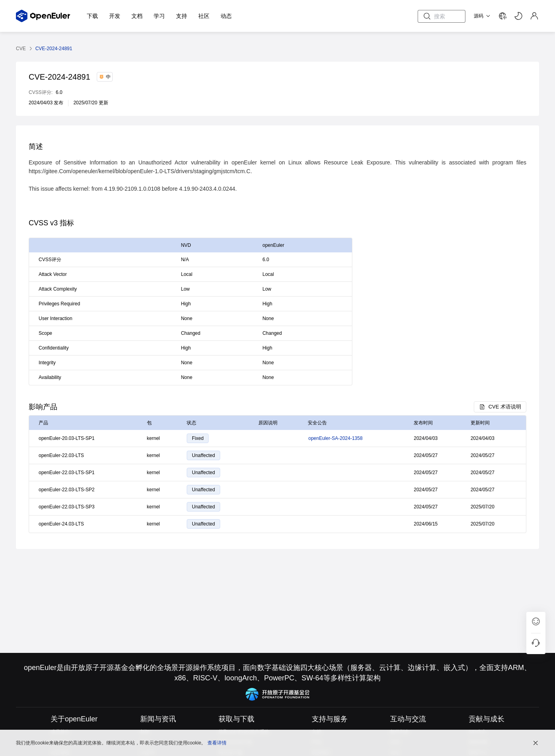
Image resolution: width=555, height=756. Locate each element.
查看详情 (217, 742)
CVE (21, 49)
